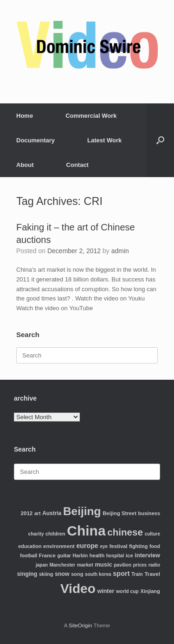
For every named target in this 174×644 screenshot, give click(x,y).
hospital (115, 556)
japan (42, 565)
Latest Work (104, 140)
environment (59, 546)
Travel (152, 574)
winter (106, 591)
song (77, 574)
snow (62, 574)
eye (104, 546)
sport (121, 574)
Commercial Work (91, 116)
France (47, 555)
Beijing (82, 511)
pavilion (122, 565)
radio (154, 565)
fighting (138, 546)
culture (152, 534)
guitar (64, 555)
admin (120, 251)
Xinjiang (150, 591)
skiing (46, 574)
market (85, 565)
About (25, 165)
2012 (27, 513)
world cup (127, 591)
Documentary (35, 140)
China (86, 531)
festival (119, 546)
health (97, 555)
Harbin (81, 556)
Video (78, 589)
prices (140, 565)
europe (87, 546)
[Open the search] (160, 140)
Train (137, 574)
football (29, 556)
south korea (98, 574)
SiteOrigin (81, 625)
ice (129, 555)
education (30, 546)
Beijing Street (119, 513)
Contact (77, 165)
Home (25, 116)
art (38, 513)
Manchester (63, 565)
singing (27, 574)
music (103, 564)
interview (147, 555)
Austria (52, 513)
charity (36, 534)
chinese (125, 532)
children (55, 534)
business (149, 513)
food (155, 546)
